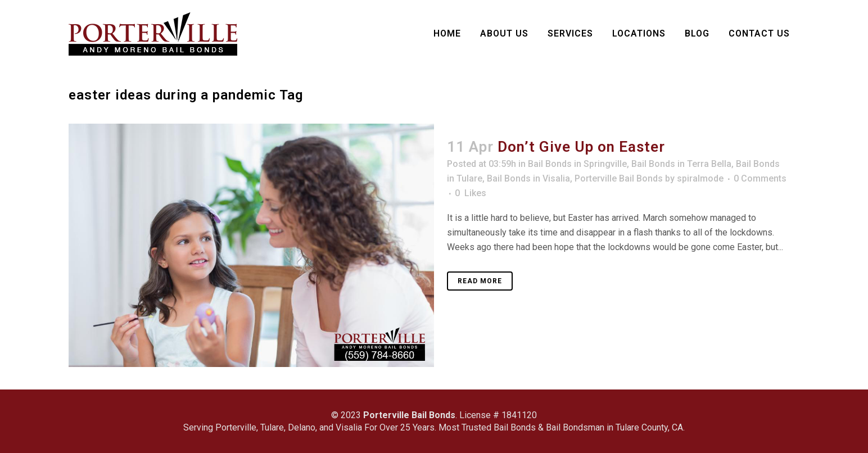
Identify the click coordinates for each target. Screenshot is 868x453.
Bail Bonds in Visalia (528, 178)
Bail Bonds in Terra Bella (681, 164)
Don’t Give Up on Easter (581, 147)
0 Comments (760, 178)
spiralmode (700, 178)
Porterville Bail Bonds (619, 178)
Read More (480, 281)
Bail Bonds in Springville (577, 164)
